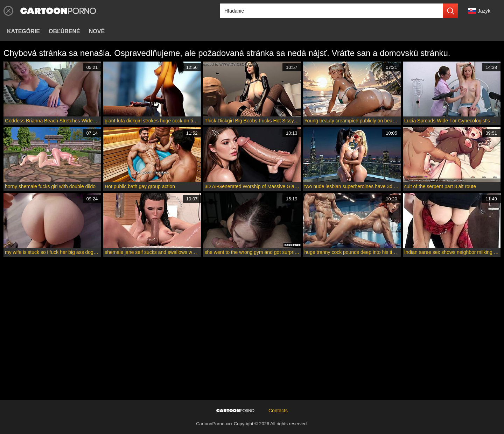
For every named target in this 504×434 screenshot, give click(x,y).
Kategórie (23, 31)
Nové (97, 31)
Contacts (278, 411)
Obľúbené (64, 31)
